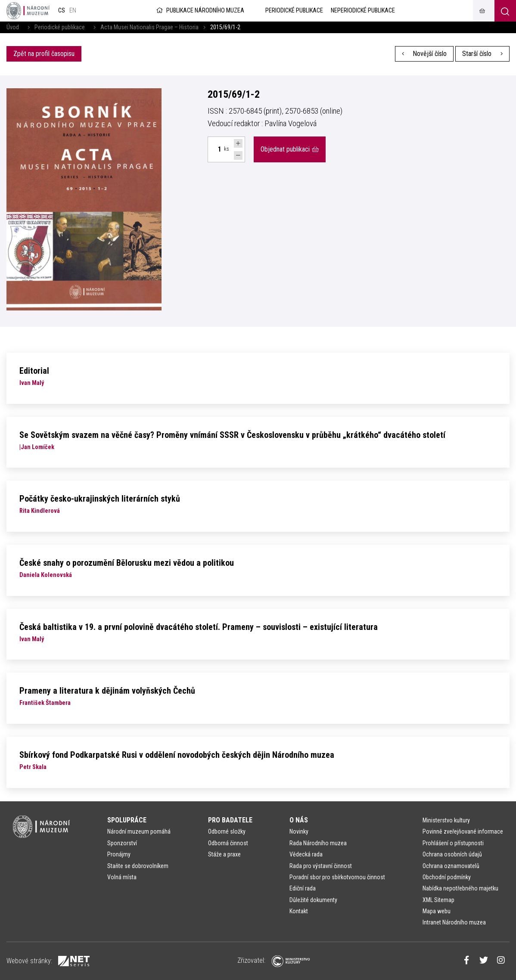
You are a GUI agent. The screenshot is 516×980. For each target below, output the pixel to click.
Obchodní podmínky (447, 877)
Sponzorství (122, 843)
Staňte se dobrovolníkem (138, 866)
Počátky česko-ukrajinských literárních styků (100, 499)
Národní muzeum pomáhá (139, 831)
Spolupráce (127, 820)
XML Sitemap (438, 900)
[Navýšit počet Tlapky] (238, 143)
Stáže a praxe (224, 854)
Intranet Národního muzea (454, 922)
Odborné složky (227, 831)
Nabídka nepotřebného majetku (460, 888)
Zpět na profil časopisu (44, 54)
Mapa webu (437, 911)
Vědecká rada (306, 854)
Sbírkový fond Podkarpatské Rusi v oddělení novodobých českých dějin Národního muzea (177, 755)
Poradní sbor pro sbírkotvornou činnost (337, 877)
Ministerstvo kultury (446, 820)
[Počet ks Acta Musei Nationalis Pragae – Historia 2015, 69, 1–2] (214, 149)
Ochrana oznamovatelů (451, 866)
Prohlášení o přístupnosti (453, 843)
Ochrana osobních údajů (452, 854)
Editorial (34, 371)
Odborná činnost (228, 843)
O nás (299, 820)
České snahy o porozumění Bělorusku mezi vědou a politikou (127, 563)
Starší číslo (482, 54)
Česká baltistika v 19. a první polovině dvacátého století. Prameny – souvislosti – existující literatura (199, 627)
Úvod (13, 27)
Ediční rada (303, 888)
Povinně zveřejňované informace (463, 831)
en (73, 11)
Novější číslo (424, 54)
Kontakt (299, 911)
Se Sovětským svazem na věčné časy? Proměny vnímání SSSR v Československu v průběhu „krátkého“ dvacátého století (232, 435)
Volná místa (122, 877)
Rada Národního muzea (318, 843)
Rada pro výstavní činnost (321, 866)
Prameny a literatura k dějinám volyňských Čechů (107, 691)
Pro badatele (230, 820)
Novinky (299, 831)
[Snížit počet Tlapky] (238, 155)
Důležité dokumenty (313, 900)
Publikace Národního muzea (199, 11)
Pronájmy (119, 854)
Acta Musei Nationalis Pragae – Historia (149, 27)
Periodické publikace (60, 27)
